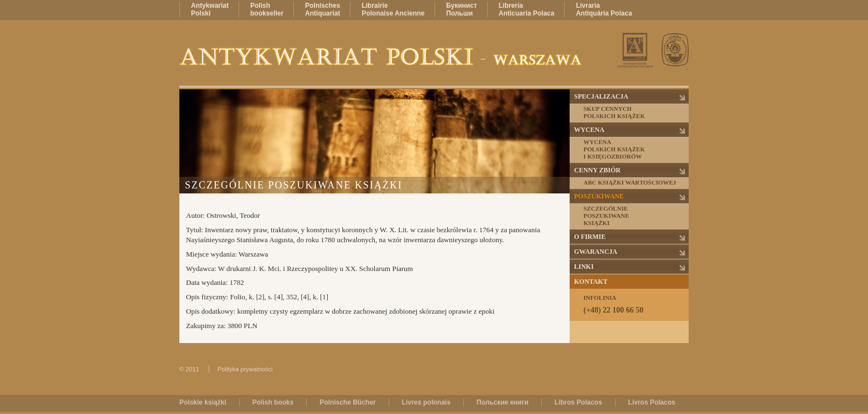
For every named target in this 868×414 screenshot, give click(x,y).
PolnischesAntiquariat (322, 9)
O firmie (590, 237)
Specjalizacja (601, 96)
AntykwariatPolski (210, 9)
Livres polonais (426, 402)
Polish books (273, 402)
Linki (584, 267)
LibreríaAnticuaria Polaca (527, 9)
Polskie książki (203, 402)
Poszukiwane (599, 196)
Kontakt (591, 282)
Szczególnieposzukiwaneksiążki (606, 216)
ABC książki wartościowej (630, 182)
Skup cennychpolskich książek (614, 112)
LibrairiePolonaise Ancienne (393, 9)
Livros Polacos (652, 402)
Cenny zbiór (597, 170)
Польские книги (503, 402)
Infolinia (635, 304)
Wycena (589, 130)
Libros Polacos (578, 402)
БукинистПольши (462, 9)
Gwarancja (596, 252)
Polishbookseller (267, 9)
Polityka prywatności (245, 369)
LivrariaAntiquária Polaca (604, 9)
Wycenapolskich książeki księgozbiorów (614, 149)
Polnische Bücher (347, 402)
